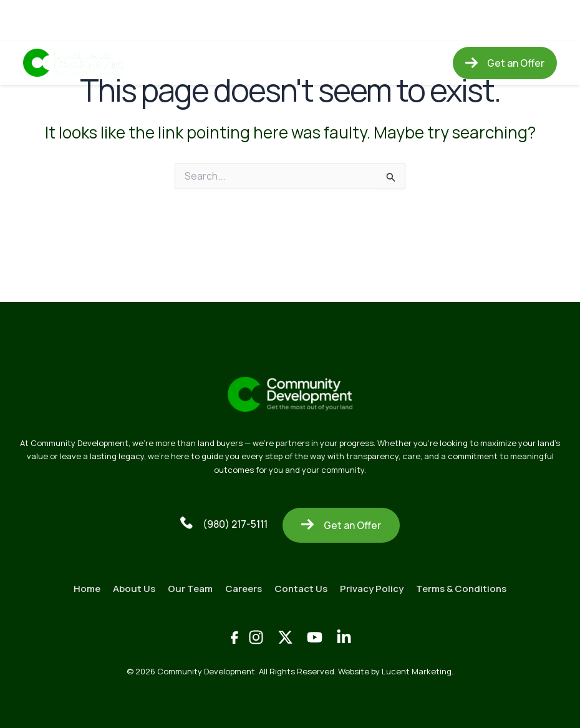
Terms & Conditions (461, 589)
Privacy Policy (372, 589)
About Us (215, 63)
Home (166, 63)
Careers (329, 63)
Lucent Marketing (417, 671)
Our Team (273, 63)
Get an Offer (341, 525)
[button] (505, 63)
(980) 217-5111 (224, 524)
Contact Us (389, 63)
